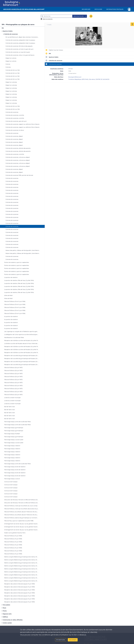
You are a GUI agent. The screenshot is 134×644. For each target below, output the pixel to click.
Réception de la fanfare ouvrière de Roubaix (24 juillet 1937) (21, 340)
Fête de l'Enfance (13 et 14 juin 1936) (15, 301)
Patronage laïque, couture (12, 479)
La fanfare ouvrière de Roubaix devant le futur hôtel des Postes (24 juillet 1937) (21, 344)
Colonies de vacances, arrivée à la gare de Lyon (19, 49)
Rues (5, 608)
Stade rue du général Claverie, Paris (15, 533)
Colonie (8, 64)
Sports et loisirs (8, 31)
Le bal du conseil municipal (12, 398)
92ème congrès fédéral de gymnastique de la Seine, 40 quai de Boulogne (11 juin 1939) (21, 557)
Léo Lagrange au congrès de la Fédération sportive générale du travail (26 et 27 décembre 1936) (21, 331)
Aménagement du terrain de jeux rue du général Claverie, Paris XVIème (21, 524)
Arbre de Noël (8, 295)
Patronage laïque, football (12, 434)
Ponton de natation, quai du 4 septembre (17, 262)
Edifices (5, 617)
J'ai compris (73, 640)
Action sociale (7, 623)
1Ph (3, 28)
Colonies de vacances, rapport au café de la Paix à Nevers (22, 124)
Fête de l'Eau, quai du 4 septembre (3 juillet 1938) (19, 521)
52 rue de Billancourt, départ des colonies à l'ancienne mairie (23, 37)
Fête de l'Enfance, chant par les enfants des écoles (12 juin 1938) (21, 509)
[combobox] (80, 16)
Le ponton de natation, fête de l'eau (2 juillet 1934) (19, 280)
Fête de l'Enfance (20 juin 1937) (13, 368)
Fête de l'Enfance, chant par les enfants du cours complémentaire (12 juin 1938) (21, 506)
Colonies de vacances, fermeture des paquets (19, 46)
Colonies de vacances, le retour (15, 130)
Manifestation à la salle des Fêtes (14, 337)
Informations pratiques (115, 9)
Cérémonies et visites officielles (13, 620)
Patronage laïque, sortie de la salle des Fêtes (17, 422)
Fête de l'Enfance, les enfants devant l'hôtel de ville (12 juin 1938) (21, 512)
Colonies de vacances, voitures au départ (18, 157)
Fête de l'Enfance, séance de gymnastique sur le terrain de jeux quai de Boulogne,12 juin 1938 (21, 518)
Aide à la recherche (48, 19)
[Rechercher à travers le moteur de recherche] (57, 16)
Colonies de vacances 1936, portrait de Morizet (19, 175)
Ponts (5, 611)
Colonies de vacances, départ (14, 136)
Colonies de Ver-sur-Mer (13, 70)
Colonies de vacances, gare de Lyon (16, 121)
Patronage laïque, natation (12, 446)
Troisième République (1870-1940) (78, 79)
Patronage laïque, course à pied (14, 440)
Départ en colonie (11, 58)
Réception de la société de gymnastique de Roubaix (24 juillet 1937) (21, 356)
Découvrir (98, 9)
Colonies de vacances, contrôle (15, 115)
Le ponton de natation (11, 277)
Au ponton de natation (11, 316)
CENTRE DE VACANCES (102, 79)
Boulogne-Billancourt (75, 77)
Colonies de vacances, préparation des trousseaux (20, 40)
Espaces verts (7, 614)
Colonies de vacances (11, 34)
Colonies (8, 67)
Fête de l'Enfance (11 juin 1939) (13, 536)
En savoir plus (61, 640)
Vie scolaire (7, 605)
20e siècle (92, 79)
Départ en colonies (11, 82)
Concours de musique (11, 482)
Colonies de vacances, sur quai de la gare (18, 52)
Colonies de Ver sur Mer (13, 73)
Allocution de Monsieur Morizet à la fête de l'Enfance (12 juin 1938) (21, 500)
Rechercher (86, 9)
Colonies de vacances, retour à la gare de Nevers (20, 55)
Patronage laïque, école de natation (15, 467)
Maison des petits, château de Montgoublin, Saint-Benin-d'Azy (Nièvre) (23, 250)
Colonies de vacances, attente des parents (18, 148)
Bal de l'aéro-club (9, 407)
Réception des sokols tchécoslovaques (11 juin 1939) (20, 584)
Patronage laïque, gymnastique (14, 428)
